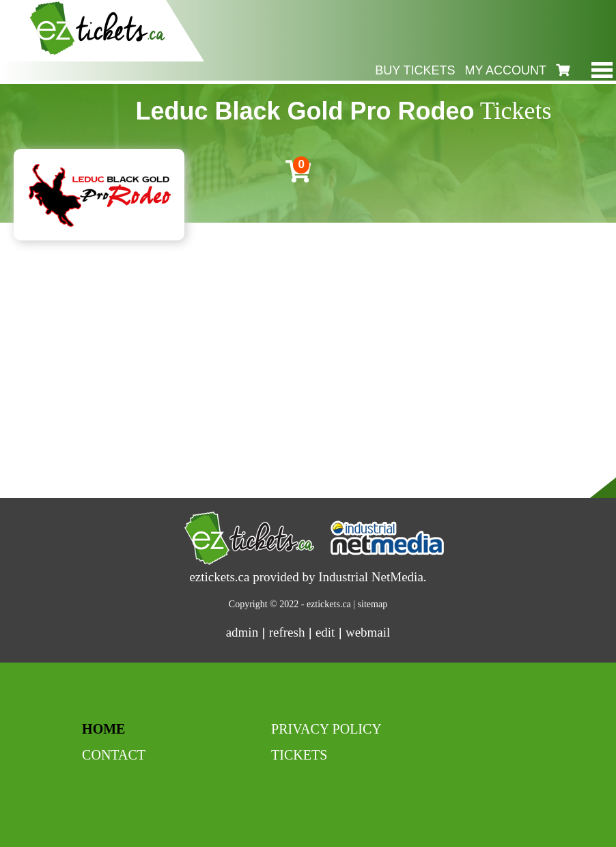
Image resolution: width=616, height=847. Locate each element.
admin (242, 632)
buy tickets (415, 70)
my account (505, 70)
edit (325, 632)
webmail (368, 632)
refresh (287, 632)
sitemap (373, 604)
